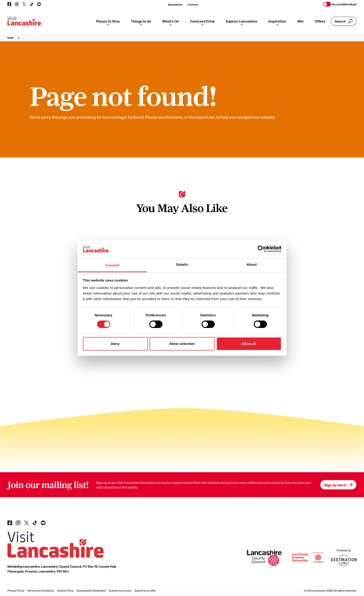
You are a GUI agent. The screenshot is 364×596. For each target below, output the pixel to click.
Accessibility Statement (91, 590)
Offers (320, 21)
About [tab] (252, 264)
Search (344, 21)
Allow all (249, 344)
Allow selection (182, 344)
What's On (171, 22)
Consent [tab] (112, 265)
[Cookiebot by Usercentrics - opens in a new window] (261, 249)
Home (11, 38)
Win (301, 21)
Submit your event (120, 590)
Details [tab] (182, 264)
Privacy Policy (16, 590)
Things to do (141, 22)
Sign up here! (338, 485)
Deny (115, 344)
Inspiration (277, 22)
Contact (193, 4)
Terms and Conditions (41, 590)
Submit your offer (145, 590)
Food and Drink (202, 22)
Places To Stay (108, 22)
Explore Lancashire (242, 22)
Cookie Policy (65, 590)
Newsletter (175, 4)
